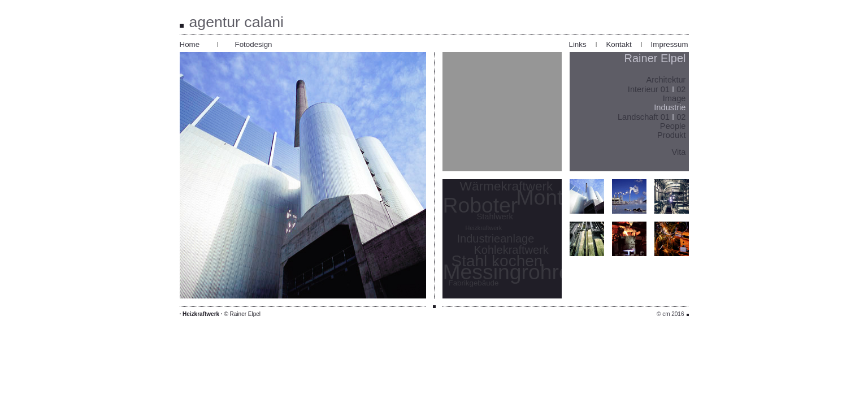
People (673, 126)
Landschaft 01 (645, 117)
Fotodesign (254, 44)
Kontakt (619, 44)
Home (190, 44)
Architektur (666, 80)
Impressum (670, 44)
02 (681, 89)
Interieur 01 (649, 89)
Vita (679, 152)
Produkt (672, 135)
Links (578, 44)
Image (674, 98)
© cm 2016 (670, 314)
